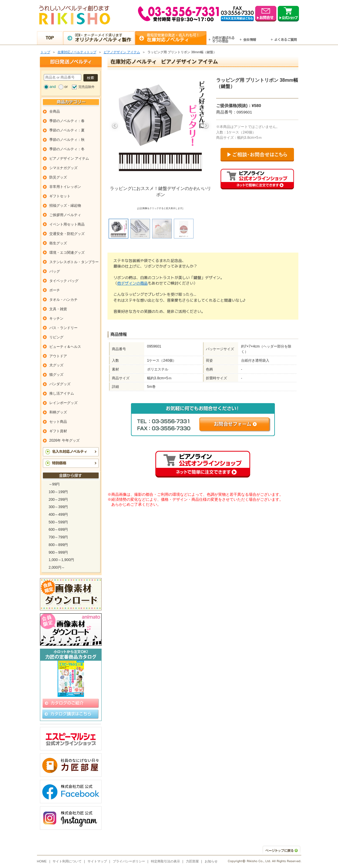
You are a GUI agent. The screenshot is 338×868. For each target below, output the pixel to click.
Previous (115, 126)
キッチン (56, 318)
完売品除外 (86, 87)
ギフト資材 (58, 431)
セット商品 (58, 422)
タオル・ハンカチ (63, 300)
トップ (45, 52)
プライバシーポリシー (129, 861)
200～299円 (58, 500)
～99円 (54, 484)
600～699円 (58, 530)
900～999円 (58, 552)
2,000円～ (57, 567)
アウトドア (58, 356)
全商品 (55, 111)
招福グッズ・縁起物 (65, 206)
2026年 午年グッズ (64, 440)
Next (206, 126)
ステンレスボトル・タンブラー (74, 262)
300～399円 (58, 507)
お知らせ (211, 861)
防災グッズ (58, 177)
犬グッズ (56, 365)
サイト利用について (67, 861)
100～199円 (58, 492)
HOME (42, 861)
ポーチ (55, 290)
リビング (56, 337)
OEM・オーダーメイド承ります (104, 38)
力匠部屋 (192, 861)
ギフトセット (60, 196)
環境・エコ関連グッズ (67, 253)
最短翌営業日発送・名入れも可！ (176, 38)
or (66, 87)
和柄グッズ (58, 412)
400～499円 (58, 515)
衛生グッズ (58, 243)
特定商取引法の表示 (165, 861)
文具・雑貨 (58, 309)
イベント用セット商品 (67, 224)
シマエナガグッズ (63, 168)
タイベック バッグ (64, 281)
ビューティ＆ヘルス (65, 347)
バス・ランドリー (63, 328)
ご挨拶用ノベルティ (65, 215)
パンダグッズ (60, 384)
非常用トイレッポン (65, 187)
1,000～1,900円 (61, 560)
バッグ (55, 271)
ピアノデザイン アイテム (122, 52)
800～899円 (58, 545)
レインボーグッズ (63, 403)
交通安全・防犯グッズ (67, 234)
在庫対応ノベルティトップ (77, 52)
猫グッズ (56, 375)
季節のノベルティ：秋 (67, 140)
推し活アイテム (62, 393)
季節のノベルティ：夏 (67, 130)
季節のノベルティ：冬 (67, 149)
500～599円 (58, 522)
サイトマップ (97, 861)
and (53, 87)
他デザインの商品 (132, 283)
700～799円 (58, 537)
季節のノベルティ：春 (67, 121)
